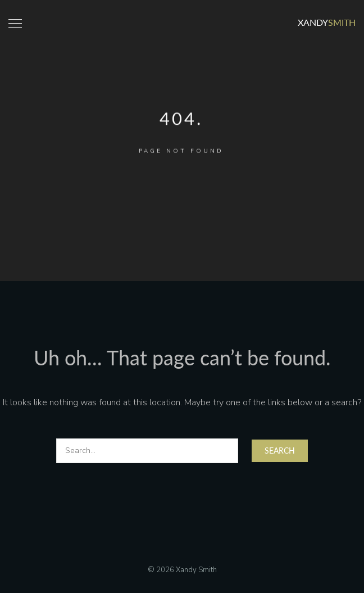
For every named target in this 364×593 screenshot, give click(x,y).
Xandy (327, 22)
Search (280, 451)
